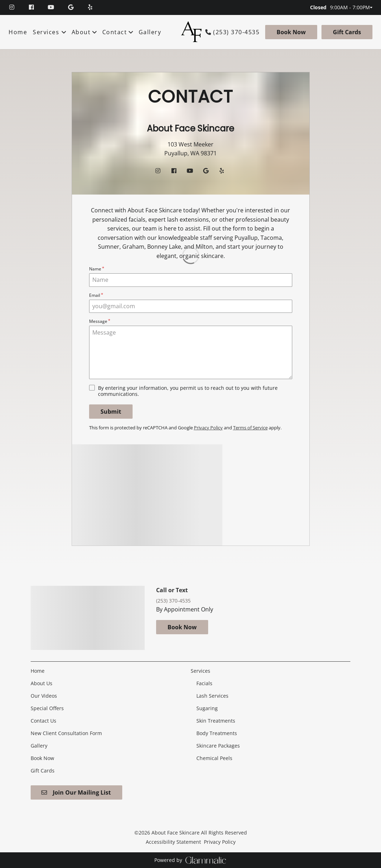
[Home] (19, 32)
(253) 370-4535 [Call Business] (236, 32)
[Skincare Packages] (218, 746)
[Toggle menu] (64, 32)
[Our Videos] (44, 696)
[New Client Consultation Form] (66, 733)
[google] (71, 7)
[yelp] (91, 7)
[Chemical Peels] (214, 758)
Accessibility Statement (173, 842)
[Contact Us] (43, 721)
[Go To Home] (192, 32)
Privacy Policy (220, 842)
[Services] (46, 32)
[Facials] (204, 683)
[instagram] (16, 7)
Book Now (291, 32)
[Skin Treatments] (216, 721)
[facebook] (32, 7)
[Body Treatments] (217, 733)
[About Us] (42, 683)
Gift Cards (347, 32)
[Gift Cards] (346, 32)
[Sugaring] (207, 708)
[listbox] (85, 32)
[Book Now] (291, 32)
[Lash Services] (212, 696)
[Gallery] (150, 32)
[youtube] (52, 7)
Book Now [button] (182, 627)
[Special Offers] (47, 708)
